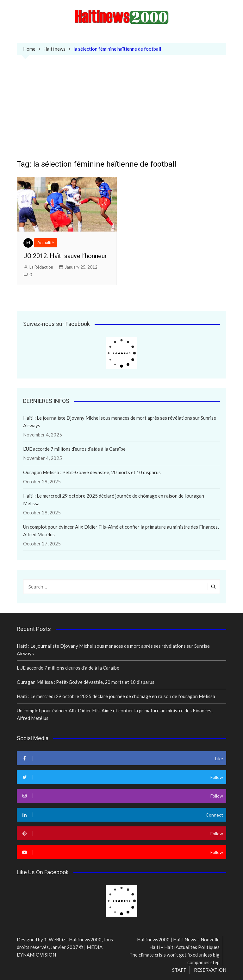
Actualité (46, 243)
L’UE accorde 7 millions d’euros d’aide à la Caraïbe (74, 449)
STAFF (179, 970)
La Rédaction (41, 267)
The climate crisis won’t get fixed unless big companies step (174, 958)
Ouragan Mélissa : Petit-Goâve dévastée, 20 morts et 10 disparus (92, 472)
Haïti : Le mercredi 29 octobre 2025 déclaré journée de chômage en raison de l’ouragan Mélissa (114, 500)
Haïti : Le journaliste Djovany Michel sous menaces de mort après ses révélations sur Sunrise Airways (120, 422)
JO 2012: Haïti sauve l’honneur (65, 256)
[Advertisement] (122, 112)
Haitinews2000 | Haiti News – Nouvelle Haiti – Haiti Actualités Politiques (178, 943)
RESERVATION (210, 970)
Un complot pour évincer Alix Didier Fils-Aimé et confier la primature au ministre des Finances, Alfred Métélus (121, 531)
